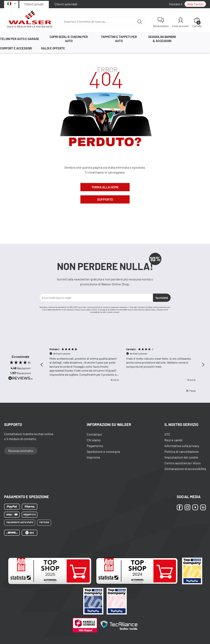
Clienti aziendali (66, 4)
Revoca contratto (21, 451)
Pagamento (95, 446)
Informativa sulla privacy (182, 446)
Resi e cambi (173, 440)
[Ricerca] (140, 21)
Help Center (195, 4)
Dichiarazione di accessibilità (185, 469)
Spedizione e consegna (103, 451)
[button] (42, 365)
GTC (167, 434)
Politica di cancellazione (182, 451)
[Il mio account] (180, 22)
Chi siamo (94, 440)
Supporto (105, 199)
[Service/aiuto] (161, 22)
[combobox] (97, 21)
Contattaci (94, 434)
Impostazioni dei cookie (181, 457)
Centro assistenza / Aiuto (183, 463)
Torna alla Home (105, 187)
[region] (122, 365)
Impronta (93, 457)
